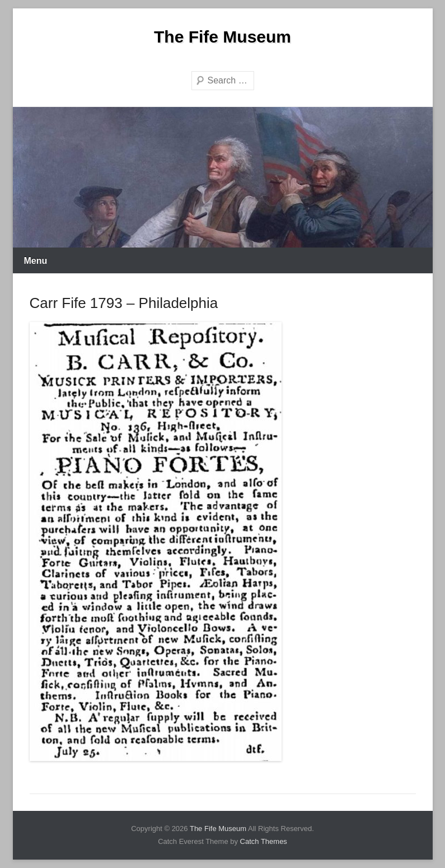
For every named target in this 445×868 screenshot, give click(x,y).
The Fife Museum (222, 37)
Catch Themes (264, 841)
